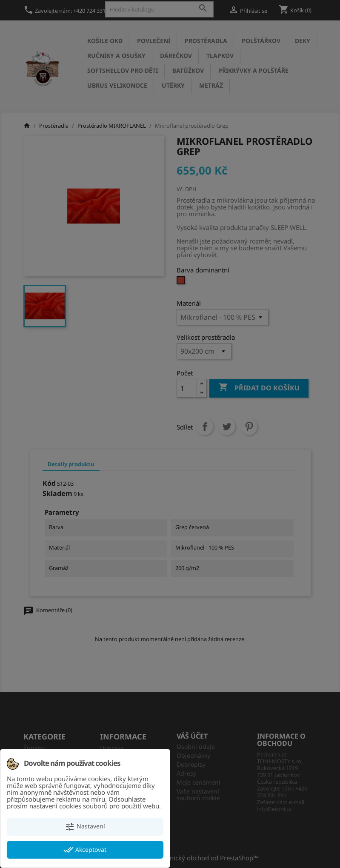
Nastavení (85, 827)
